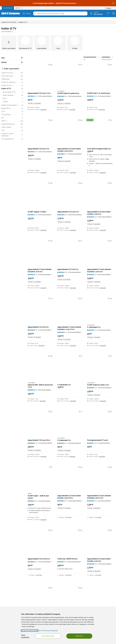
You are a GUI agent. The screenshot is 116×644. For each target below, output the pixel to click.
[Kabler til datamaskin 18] (12, 103)
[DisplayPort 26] (12, 106)
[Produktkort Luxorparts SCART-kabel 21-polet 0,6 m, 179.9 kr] (70, 72)
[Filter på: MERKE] (12, 59)
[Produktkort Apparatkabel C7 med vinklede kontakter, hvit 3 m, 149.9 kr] (40, 248)
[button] (12, 28)
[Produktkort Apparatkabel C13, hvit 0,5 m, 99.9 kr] (40, 538)
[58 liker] (80, 117)
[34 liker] (80, 180)
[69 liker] (50, 585)
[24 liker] (50, 527)
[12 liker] (80, 62)
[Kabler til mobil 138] (12, 70)
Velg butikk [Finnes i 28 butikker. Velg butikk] (103, 285)
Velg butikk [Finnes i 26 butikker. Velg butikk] (103, 398)
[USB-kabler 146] (12, 76)
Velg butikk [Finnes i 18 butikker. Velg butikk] (73, 398)
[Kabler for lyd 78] (12, 83)
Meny (27, 13)
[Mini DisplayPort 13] (12, 136)
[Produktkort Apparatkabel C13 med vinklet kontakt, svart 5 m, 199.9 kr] (70, 596)
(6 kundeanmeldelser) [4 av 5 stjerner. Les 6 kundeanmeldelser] (44, 498)
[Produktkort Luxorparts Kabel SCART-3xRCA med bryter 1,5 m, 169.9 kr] (40, 364)
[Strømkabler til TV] (25, 40)
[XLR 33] (12, 128)
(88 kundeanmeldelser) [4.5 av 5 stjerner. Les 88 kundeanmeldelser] (45, 387)
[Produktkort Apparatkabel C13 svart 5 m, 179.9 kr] (70, 191)
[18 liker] (110, 295)
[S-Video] (75, 40)
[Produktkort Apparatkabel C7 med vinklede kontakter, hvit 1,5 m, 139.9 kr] (100, 475)
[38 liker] (50, 180)
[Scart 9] (13, 96)
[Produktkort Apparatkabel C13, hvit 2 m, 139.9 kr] (40, 306)
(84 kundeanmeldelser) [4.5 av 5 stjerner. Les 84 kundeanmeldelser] (104, 271)
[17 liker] (80, 238)
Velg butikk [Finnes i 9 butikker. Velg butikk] (102, 106)
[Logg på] (96, 13)
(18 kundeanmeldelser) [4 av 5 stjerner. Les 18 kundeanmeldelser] (104, 93)
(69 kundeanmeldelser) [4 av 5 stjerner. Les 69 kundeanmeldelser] (45, 212)
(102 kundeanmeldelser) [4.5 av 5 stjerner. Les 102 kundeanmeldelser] (75, 93)
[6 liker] (110, 353)
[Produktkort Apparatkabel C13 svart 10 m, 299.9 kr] (40, 419)
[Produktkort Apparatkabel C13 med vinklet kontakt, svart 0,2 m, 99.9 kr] (70, 128)
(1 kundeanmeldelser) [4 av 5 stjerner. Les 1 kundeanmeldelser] (104, 440)
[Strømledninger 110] (12, 73)
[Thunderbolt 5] (12, 112)
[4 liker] (80, 409)
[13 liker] (50, 295)
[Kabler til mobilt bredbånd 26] (12, 132)
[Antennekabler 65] (13, 93)
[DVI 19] (12, 115)
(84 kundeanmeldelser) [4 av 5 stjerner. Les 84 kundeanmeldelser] (74, 559)
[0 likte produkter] (108, 13)
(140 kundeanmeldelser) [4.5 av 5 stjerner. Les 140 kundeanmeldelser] (45, 93)
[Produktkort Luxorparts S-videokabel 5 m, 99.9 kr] (70, 419)
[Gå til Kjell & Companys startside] (11, 13)
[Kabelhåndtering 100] (12, 121)
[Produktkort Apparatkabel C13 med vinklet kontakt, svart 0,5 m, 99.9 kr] (70, 475)
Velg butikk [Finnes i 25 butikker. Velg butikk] (43, 285)
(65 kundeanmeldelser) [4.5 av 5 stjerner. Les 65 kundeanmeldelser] (45, 271)
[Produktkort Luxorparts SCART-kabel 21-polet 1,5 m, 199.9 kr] (100, 364)
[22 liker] (110, 527)
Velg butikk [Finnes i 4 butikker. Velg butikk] (102, 453)
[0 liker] (110, 117)
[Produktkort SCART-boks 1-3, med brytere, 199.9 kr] (100, 72)
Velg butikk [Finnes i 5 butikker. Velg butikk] (72, 453)
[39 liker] (110, 180)
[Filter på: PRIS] (12, 55)
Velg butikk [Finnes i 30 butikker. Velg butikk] (43, 106)
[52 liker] (80, 295)
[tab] (8, 8)
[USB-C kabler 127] (12, 125)
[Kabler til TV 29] (12, 86)
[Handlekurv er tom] (113, 13)
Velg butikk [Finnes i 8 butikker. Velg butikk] (72, 106)
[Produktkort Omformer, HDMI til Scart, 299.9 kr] (70, 538)
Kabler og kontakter (10, 66)
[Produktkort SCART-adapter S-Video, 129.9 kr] (40, 191)
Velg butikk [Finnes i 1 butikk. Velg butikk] (41, 342)
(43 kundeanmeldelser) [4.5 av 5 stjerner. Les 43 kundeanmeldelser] (104, 327)
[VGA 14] (12, 109)
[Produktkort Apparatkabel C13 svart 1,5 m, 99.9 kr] (40, 72)
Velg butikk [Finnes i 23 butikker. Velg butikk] (103, 227)
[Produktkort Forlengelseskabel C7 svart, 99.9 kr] (100, 419)
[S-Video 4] (13, 99)
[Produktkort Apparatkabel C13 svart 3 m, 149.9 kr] (40, 128)
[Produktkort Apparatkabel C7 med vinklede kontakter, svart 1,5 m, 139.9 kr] (70, 306)
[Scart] (58, 40)
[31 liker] (110, 238)
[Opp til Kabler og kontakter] (9, 40)
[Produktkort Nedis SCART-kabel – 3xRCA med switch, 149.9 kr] (40, 475)
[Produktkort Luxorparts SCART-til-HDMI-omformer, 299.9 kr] (40, 596)
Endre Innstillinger (25, 636)
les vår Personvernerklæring (48, 630)
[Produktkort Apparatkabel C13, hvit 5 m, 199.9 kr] (70, 248)
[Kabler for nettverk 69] (12, 80)
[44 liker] (50, 117)
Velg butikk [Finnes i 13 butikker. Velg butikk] (73, 169)
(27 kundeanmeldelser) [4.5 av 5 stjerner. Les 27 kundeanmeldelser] (74, 269)
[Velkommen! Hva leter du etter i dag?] (62, 13)
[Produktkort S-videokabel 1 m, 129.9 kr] (70, 364)
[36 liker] (50, 238)
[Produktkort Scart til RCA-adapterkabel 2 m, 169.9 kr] (100, 128)
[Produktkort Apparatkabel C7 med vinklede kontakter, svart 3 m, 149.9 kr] (100, 248)
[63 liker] (50, 62)
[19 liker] (110, 62)
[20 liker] (80, 585)
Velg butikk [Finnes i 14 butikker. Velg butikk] (43, 516)
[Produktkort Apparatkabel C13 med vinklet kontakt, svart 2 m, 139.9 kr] (100, 191)
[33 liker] (50, 409)
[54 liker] (110, 464)
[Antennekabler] (42, 40)
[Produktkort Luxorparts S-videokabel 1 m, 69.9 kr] (100, 306)
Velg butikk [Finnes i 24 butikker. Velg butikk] (43, 169)
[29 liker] (110, 409)
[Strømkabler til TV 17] (13, 89)
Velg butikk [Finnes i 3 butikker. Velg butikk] (43, 398)
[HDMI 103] (12, 118)
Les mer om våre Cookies (30, 630)
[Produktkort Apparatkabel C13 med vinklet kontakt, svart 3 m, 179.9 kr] (100, 538)
